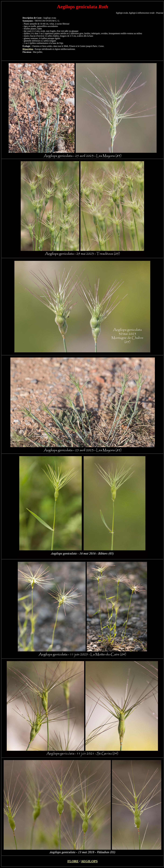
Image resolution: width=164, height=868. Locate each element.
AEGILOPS (89, 861)
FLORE (73, 861)
